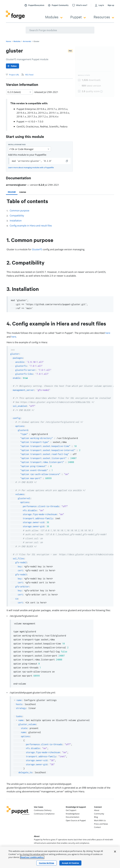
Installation (16, 220)
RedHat (44, 126)
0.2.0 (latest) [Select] (20, 92)
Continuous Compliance (44, 814)
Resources (104, 17)
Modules (54, 17)
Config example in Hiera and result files (31, 226)
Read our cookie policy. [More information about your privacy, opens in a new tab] (32, 857)
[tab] (12, 192)
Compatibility (17, 215)
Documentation (72, 817)
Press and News (101, 824)
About (97, 810)
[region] (60, 857)
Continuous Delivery (43, 810)
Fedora (64, 126)
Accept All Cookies (70, 863)
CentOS (21, 126)
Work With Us (100, 820)
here (108, 333)
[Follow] (12, 66)
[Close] (115, 852)
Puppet (78, 17)
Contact (97, 827)
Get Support (71, 810)
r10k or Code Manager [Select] (30, 149)
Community (99, 814)
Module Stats (84, 75)
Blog (96, 817)
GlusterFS (37, 249)
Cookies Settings (46, 863)
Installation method (17, 145)
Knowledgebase (73, 814)
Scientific (54, 126)
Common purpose (19, 210)
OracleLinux (32, 126)
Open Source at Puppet (76, 820)
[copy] (67, 161)
